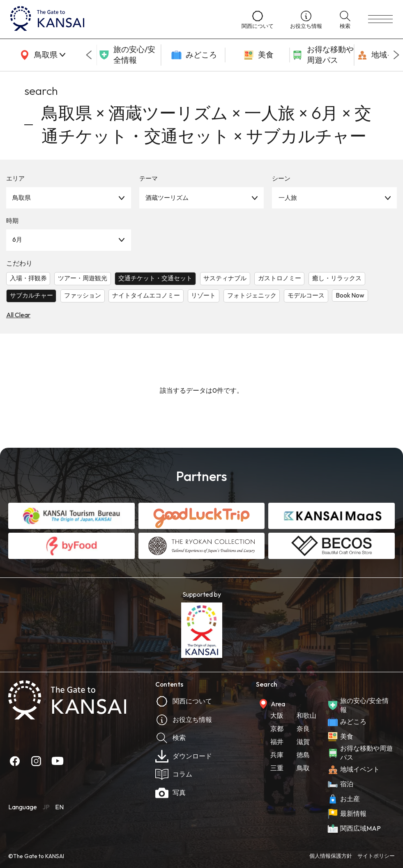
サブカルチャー (31, 295)
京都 (277, 728)
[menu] (380, 19)
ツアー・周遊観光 (83, 278)
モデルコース (306, 295)
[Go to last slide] (89, 55)
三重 (277, 768)
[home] (118, 19)
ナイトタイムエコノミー (146, 295)
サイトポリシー (376, 856)
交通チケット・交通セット (155, 278)
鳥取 (303, 768)
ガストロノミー (280, 278)
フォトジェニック (252, 295)
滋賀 (303, 742)
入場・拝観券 (28, 278)
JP (46, 807)
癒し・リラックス (337, 278)
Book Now (350, 295)
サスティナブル (225, 278)
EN (59, 807)
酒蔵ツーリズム (167, 198)
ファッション (83, 295)
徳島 (303, 755)
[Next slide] (396, 55)
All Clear (18, 315)
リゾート (203, 295)
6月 (17, 239)
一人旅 (288, 198)
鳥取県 (22, 198)
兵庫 (277, 755)
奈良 (303, 728)
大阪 (277, 715)
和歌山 (306, 715)
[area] (41, 55)
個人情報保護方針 (331, 856)
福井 (277, 742)
